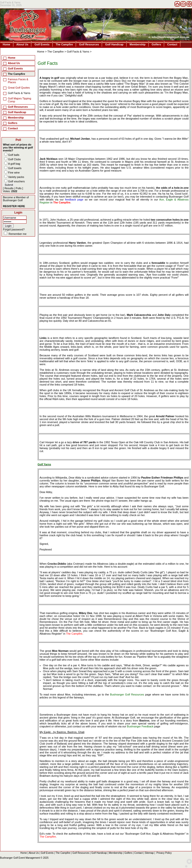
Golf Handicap (114, 44)
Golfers (157, 44)
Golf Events (42, 44)
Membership (138, 44)
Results (9, 188)
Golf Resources (89, 44)
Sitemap (149, 853)
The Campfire (64, 44)
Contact (172, 44)
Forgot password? (14, 229)
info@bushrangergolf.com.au (171, 37)
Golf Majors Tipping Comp (20, 100)
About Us (22, 44)
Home (7, 44)
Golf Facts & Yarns (78, 52)
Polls (19, 188)
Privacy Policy (164, 853)
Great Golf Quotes (19, 88)
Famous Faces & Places (18, 81)
